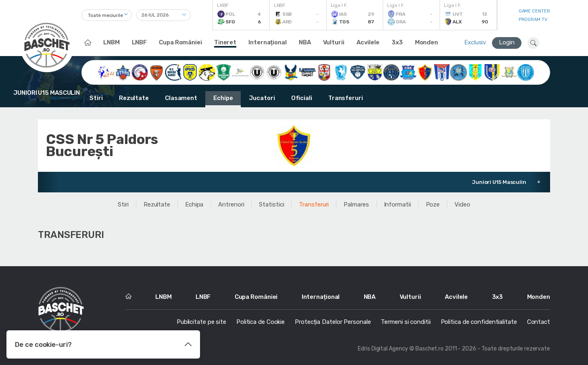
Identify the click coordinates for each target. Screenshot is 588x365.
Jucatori (262, 98)
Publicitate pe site (201, 322)
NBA (305, 42)
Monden (426, 42)
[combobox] (107, 15)
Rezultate (134, 98)
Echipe (223, 98)
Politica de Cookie (261, 322)
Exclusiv (475, 42)
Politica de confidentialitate (479, 322)
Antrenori (231, 204)
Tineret (225, 42)
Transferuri (346, 98)
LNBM (112, 42)
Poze (433, 204)
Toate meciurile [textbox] (105, 15)
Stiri (96, 98)
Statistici (271, 204)
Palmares (356, 204)
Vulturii (334, 42)
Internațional (268, 42)
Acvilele (368, 42)
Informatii (397, 204)
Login (507, 42)
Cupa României (180, 42)
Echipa (194, 204)
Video (462, 204)
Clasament (181, 98)
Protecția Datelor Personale (333, 322)
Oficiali (302, 98)
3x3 (397, 42)
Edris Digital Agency (383, 349)
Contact (539, 322)
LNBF (140, 42)
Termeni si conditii (406, 322)
